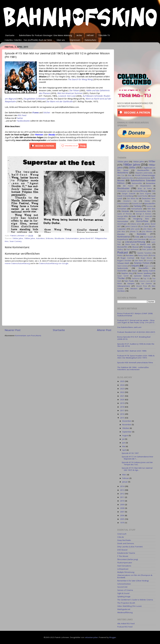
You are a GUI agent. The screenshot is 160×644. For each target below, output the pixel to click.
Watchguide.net (124, 609)
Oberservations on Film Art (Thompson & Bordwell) (135, 576)
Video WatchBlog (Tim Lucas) (129, 606)
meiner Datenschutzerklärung (17, 263)
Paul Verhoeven (133, 249)
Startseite (10, 35)
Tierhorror (136, 278)
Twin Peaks (129, 281)
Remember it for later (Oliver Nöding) (133, 581)
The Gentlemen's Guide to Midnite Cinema (135, 600)
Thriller (121, 278)
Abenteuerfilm (143, 170)
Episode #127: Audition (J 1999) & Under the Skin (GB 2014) (136, 345)
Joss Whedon (147, 232)
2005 (123, 519)
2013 (123, 490)
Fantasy (138, 206)
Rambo (120, 255)
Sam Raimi (139, 261)
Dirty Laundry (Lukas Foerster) (130, 547)
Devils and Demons (126, 543)
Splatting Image (124, 596)
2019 (123, 403)
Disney (147, 201)
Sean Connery (16, 241)
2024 (123, 385)
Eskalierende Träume (126, 553)
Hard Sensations (124, 566)
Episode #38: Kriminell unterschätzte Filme (135, 363)
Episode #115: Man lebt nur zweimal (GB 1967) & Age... (137, 469)
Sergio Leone (149, 266)
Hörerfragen (122, 224)
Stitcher (47, 112)
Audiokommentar (144, 178)
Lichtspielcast (123, 569)
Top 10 (146, 278)
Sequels (135, 266)
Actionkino (40, 238)
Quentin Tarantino (144, 253)
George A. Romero (144, 214)
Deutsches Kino (149, 198)
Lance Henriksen (139, 239)
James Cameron (131, 226)
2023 (123, 389)
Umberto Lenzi (145, 281)
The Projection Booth (126, 603)
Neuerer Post (13, 330)
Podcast (123, 252)
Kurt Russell (148, 237)
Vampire (131, 283)
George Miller (123, 216)
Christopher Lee (123, 191)
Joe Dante (145, 226)
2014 (123, 486)
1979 (123, 523)
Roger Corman (127, 258)
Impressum (75, 40)
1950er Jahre (123, 162)
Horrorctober (123, 221)
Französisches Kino (143, 211)
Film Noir (151, 209)
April (124, 450)
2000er (132, 168)
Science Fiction (142, 263)
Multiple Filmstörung (126, 572)
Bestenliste (151, 183)
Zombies (121, 291)
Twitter (20, 118)
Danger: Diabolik (129, 194)
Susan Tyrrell (123, 276)
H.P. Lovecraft (146, 216)
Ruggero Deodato (124, 261)
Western (134, 289)
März (125, 475)
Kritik (137, 237)
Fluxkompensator (125, 563)
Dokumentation (72, 238)
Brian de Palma (145, 189)
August (125, 435)
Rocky (153, 255)
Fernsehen (122, 209)
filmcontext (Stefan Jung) (128, 559)
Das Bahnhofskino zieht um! (129, 327)
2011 (123, 497)
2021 (123, 396)
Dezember (127, 421)
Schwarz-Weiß (123, 263)
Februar (126, 478)
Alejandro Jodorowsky (144, 173)
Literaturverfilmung (135, 242)
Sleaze (135, 271)
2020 (123, 400)
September (127, 432)
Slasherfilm (122, 271)
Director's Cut (130, 201)
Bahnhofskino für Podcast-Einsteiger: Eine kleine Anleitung (46, 35)
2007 (123, 512)
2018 (123, 407)
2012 (123, 494)
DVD (153, 191)
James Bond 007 (87, 238)
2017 (123, 410)
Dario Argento (146, 194)
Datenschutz (90, 40)
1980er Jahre (30, 238)
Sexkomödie (123, 268)
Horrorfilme (142, 221)
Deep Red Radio (124, 540)
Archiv (79, 35)
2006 (123, 515)
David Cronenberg (125, 196)
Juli (124, 439)
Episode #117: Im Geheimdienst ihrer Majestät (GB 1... (138, 458)
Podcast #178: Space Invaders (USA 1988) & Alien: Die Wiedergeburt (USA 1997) (136, 357)
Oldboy (120, 249)
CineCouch (122, 534)
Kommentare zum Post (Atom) (28, 336)
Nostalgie (147, 247)
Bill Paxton (128, 186)
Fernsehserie (137, 209)
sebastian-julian (91, 637)
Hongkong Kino (141, 219)
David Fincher (143, 196)
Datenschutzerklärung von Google (54, 263)
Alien (130, 175)
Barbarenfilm (137, 183)
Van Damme (147, 284)
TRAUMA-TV (104, 35)
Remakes (130, 255)
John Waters (148, 229)
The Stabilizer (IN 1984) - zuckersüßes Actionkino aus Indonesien (133, 368)
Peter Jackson (147, 249)
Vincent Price (142, 286)
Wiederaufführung (125, 612)
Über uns (61, 40)
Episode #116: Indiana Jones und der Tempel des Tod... (137, 463)
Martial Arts (145, 244)
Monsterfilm (122, 247)
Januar (125, 482)
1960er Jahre (18, 238)
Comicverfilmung (140, 191)
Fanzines (150, 206)
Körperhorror (123, 239)
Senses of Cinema (125, 590)
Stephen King (127, 273)
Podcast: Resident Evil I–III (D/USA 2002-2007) (136, 332)
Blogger (113, 637)
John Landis (135, 229)
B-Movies (50, 238)
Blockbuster (60, 238)
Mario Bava (130, 244)
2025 (123, 381)
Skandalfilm (143, 268)
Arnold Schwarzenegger (145, 175)
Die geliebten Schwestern (35, 99)
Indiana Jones (136, 224)
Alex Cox (121, 175)
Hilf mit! (90, 35)
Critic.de (121, 537)
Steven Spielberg (144, 273)
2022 (123, 392)
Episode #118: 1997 (130, 453)
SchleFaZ (150, 261)
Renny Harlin (143, 255)
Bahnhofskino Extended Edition (136, 182)
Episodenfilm (150, 203)
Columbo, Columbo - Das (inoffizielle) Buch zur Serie (28, 40)
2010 (123, 501)
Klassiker (121, 234)
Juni (124, 443)
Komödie (141, 234)
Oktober (126, 428)
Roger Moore (146, 258)
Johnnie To (134, 232)
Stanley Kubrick (149, 271)
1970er (152, 161)
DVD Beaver (122, 550)
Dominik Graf (137, 204)
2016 (123, 414)
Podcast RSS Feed (125, 627)
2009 (123, 505)
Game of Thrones (125, 214)
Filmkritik (125, 211)
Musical (135, 247)
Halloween (121, 219)
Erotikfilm (125, 206)
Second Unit (122, 587)
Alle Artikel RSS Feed (126, 624)
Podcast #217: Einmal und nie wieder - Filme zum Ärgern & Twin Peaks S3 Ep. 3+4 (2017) (136, 321)
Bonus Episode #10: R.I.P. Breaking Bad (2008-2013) (134, 338)
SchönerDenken (124, 584)
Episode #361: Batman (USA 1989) (132, 351)
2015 (123, 418)
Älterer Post (104, 330)
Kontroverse (124, 237)
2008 (123, 508)
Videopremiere (124, 286)
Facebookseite (23, 121)
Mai (124, 446)
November (127, 425)
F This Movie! (123, 556)
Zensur (147, 289)
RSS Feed (22, 115)
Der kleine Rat (133, 198)
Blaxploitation (146, 186)
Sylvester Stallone (142, 276)
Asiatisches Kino (127, 178)
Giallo (134, 216)
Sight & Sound (123, 593)
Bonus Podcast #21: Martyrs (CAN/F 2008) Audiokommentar (135, 314)
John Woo (121, 232)
